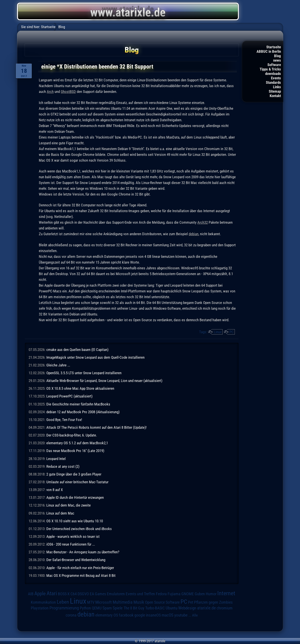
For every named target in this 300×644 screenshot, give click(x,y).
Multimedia (123, 602)
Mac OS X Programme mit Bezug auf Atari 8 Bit (81, 575)
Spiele (118, 608)
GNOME (188, 594)
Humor (211, 594)
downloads (273, 74)
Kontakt (275, 96)
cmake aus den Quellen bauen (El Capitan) (77, 350)
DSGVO (83, 594)
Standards (273, 82)
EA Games (98, 594)
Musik (139, 602)
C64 (74, 594)
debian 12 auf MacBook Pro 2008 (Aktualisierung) (83, 412)
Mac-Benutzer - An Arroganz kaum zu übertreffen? (83, 552)
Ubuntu (172, 608)
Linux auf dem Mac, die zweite (69, 505)
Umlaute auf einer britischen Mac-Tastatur (77, 482)
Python (85, 608)
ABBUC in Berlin (269, 51)
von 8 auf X (55, 490)
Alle (195, 615)
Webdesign (187, 608)
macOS (168, 615)
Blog (277, 56)
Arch (50, 92)
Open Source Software (162, 602)
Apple (40, 594)
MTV (91, 602)
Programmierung (64, 608)
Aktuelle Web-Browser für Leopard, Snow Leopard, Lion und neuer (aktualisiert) (104, 381)
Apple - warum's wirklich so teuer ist (73, 536)
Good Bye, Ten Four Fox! (64, 420)
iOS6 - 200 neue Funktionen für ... (71, 544)
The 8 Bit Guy (134, 608)
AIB (31, 594)
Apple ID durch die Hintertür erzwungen (75, 497)
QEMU (97, 608)
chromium (225, 608)
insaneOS (153, 615)
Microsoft (104, 602)
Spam (107, 608)
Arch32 (203, 222)
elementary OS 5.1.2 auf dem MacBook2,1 (77, 443)
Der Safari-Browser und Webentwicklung (76, 560)
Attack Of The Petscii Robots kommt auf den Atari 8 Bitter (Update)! (96, 427)
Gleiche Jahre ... (58, 365)
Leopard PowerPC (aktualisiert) (69, 396)
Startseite (274, 47)
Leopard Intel (56, 459)
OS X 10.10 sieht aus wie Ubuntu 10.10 (75, 521)
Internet (226, 593)
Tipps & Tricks (270, 69)
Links (277, 87)
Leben (63, 602)
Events (276, 78)
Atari (52, 593)
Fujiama (174, 594)
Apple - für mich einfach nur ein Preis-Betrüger (80, 568)
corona (71, 615)
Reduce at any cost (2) (63, 466)
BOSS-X (64, 594)
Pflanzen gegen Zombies (213, 602)
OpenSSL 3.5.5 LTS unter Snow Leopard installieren (84, 373)
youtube (181, 615)
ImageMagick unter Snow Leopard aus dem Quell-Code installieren (95, 357)
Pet (191, 602)
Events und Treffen (140, 594)
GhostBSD (68, 92)
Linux (218, 332)
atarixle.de (206, 608)
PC (232, 332)
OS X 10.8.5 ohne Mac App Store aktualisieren (80, 388)
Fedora (161, 594)
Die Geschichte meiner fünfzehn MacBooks (78, 404)
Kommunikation (43, 602)
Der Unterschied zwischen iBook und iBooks (79, 529)
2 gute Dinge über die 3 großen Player (74, 474)
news (277, 60)
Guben (200, 594)
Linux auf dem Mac (60, 513)
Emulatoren (116, 594)
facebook (126, 615)
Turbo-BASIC (155, 608)
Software (274, 65)
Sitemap (275, 91)
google (140, 615)
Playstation (40, 608)
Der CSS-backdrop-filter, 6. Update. (72, 435)
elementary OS (107, 615)
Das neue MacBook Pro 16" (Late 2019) (75, 451)
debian (194, 234)
